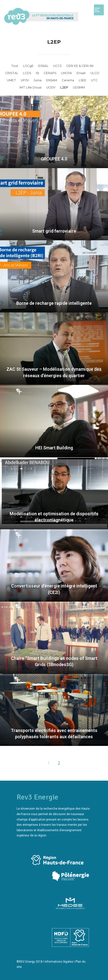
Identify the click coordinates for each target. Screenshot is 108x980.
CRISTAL (12, 73)
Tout (15, 66)
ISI (37, 73)
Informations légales (59, 962)
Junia (38, 80)
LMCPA (66, 73)
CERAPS (50, 73)
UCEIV (51, 87)
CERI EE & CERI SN (80, 66)
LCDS (27, 73)
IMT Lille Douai (31, 87)
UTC (94, 80)
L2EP (64, 87)
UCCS (57, 66)
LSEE (83, 80)
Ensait (81, 73)
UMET (11, 80)
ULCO (95, 73)
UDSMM (79, 87)
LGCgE (28, 66)
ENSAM (52, 80)
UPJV (25, 80)
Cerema (68, 80)
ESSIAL (43, 66)
